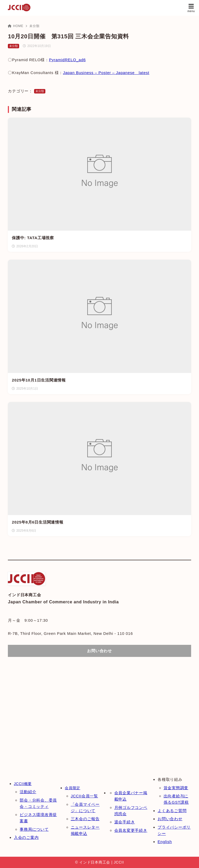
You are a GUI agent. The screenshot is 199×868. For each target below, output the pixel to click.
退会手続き (125, 822)
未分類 (34, 26)
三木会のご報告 (85, 819)
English (165, 842)
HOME (16, 26)
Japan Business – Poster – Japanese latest (106, 73)
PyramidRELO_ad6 (67, 60)
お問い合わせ (170, 819)
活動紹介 (28, 792)
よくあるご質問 (172, 811)
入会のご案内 (26, 837)
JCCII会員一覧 (84, 796)
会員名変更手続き (131, 830)
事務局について (34, 829)
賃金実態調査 (176, 788)
